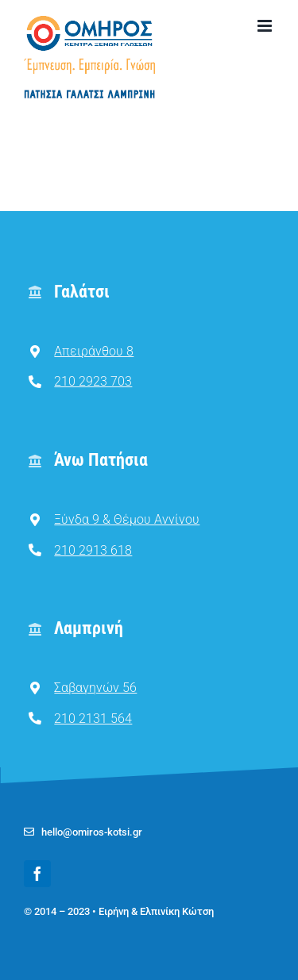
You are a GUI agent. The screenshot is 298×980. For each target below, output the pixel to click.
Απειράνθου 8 (94, 351)
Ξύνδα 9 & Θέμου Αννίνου (127, 519)
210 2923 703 (93, 381)
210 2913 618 (93, 550)
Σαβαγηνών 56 (95, 688)
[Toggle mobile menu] (266, 26)
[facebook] (37, 874)
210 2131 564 (93, 719)
